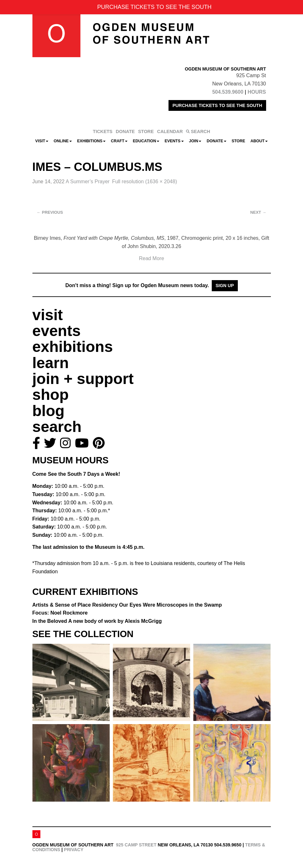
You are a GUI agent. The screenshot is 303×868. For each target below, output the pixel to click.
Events (174, 141)
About (259, 141)
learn (51, 363)
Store (238, 141)
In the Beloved (97, 621)
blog (48, 411)
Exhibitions (92, 141)
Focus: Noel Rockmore (60, 613)
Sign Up (225, 286)
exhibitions (73, 347)
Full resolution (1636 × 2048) (145, 182)
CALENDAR (170, 131)
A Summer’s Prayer (87, 182)
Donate (217, 141)
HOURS (257, 92)
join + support (83, 379)
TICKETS (103, 131)
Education (146, 141)
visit (48, 315)
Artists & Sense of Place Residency (127, 605)
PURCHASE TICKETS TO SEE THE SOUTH (217, 105)
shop (51, 395)
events (57, 331)
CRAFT (119, 141)
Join (195, 141)
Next (258, 212)
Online (63, 141)
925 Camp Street (136, 845)
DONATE (125, 131)
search (57, 427)
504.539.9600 (228, 92)
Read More (151, 258)
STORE (146, 131)
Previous (50, 212)
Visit (42, 141)
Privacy (74, 850)
